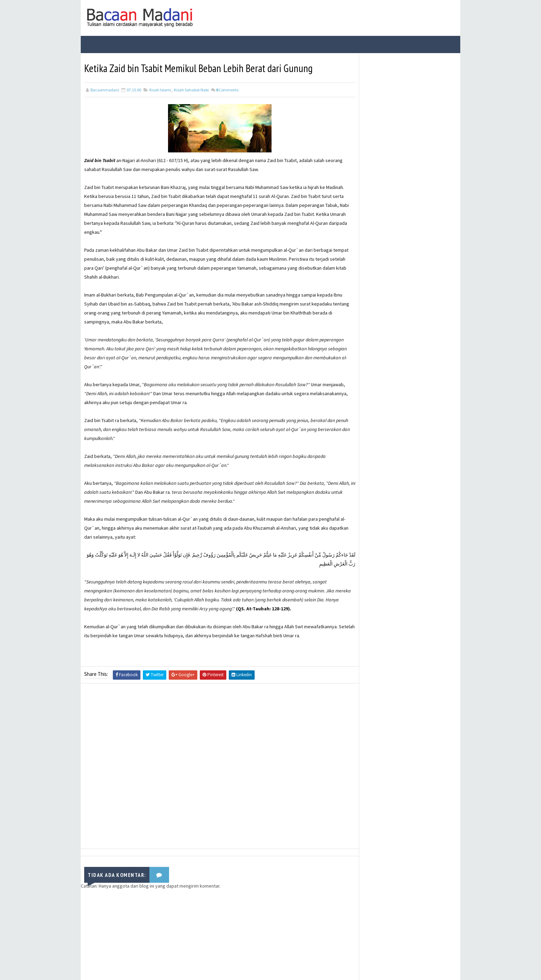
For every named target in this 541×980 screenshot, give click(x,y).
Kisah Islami (160, 89)
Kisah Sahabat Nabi (191, 89)
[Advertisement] (213, 767)
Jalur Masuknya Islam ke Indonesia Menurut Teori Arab (416, 229)
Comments (227, 89)
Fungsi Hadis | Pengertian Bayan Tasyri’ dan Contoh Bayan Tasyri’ (419, 114)
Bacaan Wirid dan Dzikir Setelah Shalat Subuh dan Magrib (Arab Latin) (418, 146)
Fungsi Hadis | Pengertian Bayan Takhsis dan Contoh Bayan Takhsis (419, 203)
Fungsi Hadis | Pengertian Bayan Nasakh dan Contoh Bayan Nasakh (419, 174)
